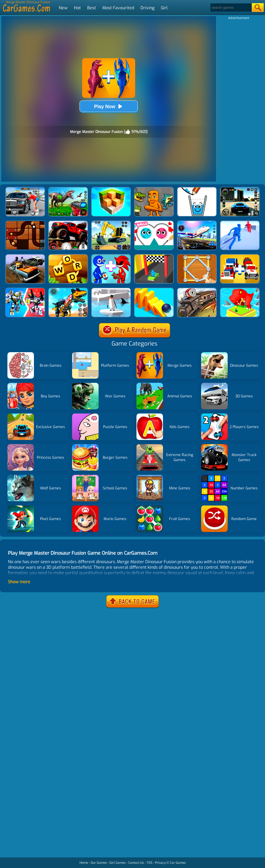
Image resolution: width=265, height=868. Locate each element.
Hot (77, 8)
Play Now (109, 106)
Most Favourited (118, 8)
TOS (149, 863)
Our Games (99, 863)
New (63, 8)
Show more (19, 582)
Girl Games (118, 863)
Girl (164, 8)
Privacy (160, 863)
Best (92, 8)
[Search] (231, 8)
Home (84, 863)
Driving (147, 8)
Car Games (178, 863)
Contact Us (136, 863)
